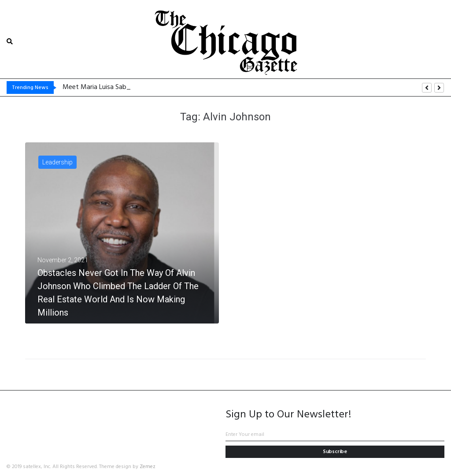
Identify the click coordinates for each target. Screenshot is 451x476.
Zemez (148, 467)
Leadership (57, 162)
